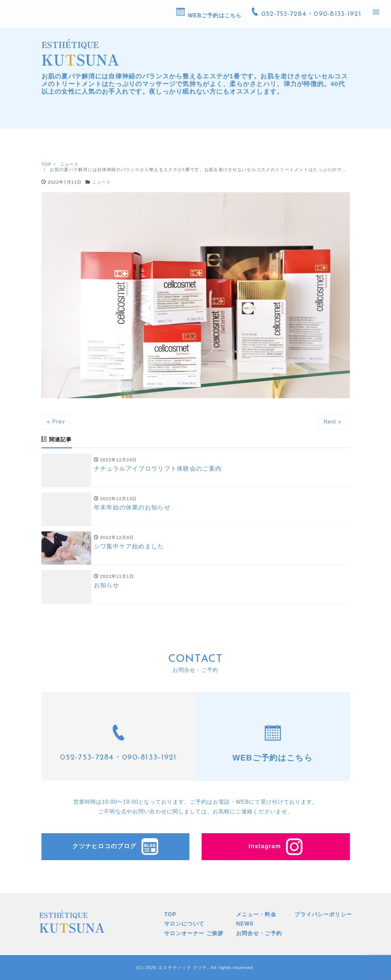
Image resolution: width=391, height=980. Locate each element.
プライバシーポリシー (323, 914)
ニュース (101, 182)
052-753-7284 (87, 757)
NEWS (245, 924)
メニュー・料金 (256, 914)
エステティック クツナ (183, 968)
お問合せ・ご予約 (259, 933)
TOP (170, 914)
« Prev (56, 422)
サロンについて (184, 924)
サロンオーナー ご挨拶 (194, 933)
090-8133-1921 (149, 757)
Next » (333, 422)
